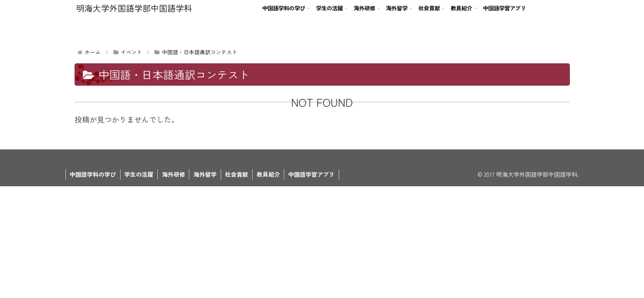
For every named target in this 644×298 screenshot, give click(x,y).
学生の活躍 (140, 174)
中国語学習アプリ (314, 174)
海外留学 (206, 174)
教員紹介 (270, 174)
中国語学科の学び (93, 174)
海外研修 (174, 174)
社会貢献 (238, 174)
